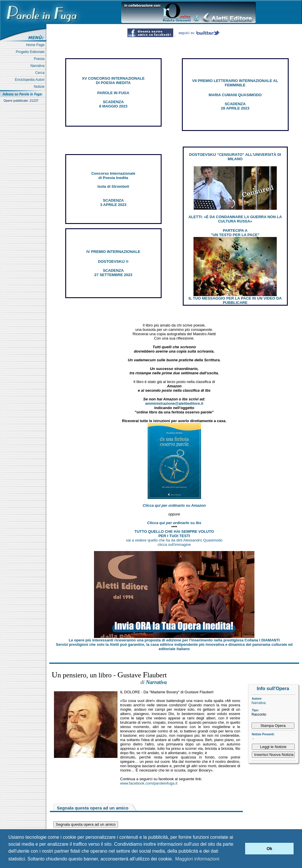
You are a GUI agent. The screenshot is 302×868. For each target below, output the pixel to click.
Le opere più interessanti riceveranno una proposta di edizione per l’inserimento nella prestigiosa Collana (174, 640)
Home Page (36, 45)
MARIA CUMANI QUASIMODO (235, 95)
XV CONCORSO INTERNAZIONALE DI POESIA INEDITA (113, 81)
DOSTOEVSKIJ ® (113, 261)
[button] (239, 849)
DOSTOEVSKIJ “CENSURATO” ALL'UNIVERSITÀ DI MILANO (235, 157)
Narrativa (38, 66)
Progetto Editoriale (31, 52)
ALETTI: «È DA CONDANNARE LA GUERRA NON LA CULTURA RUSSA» (235, 219)
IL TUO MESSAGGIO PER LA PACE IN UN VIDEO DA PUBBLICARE (235, 300)
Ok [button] (269, 849)
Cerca (41, 73)
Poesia (40, 59)
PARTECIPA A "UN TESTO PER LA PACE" (235, 233)
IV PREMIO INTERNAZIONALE (113, 252)
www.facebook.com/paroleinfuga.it (149, 783)
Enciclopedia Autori (31, 80)
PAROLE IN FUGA (113, 93)
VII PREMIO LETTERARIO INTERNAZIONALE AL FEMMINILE (235, 83)
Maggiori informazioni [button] (197, 859)
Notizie (40, 87)
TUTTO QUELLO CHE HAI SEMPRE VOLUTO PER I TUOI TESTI (174, 534)
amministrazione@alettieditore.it (174, 403)
